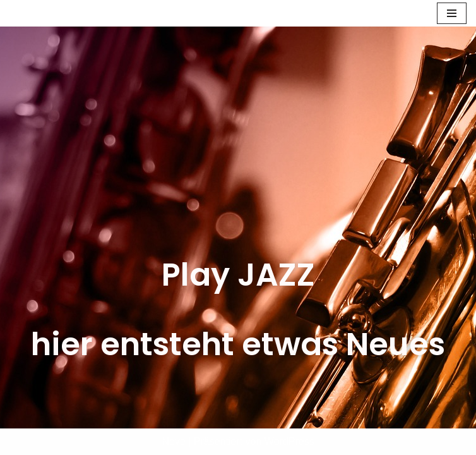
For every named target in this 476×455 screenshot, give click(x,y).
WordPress (289, 441)
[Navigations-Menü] (452, 13)
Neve (173, 441)
